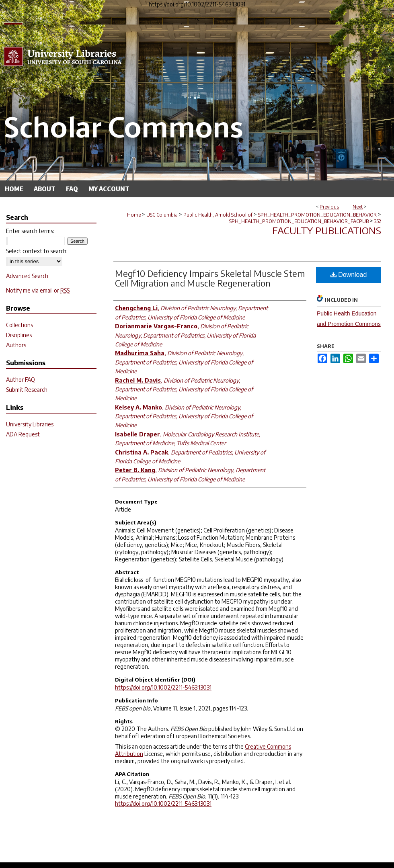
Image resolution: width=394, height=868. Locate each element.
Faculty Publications (327, 230)
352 (378, 221)
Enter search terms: (30, 231)
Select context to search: (37, 251)
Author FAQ (21, 380)
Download (349, 275)
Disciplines (19, 335)
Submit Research (27, 390)
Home (134, 215)
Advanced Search (27, 276)
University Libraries (30, 424)
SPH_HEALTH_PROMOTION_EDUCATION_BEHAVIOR (317, 215)
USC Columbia (162, 215)
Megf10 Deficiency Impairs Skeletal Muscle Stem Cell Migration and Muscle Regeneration (210, 278)
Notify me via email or (38, 290)
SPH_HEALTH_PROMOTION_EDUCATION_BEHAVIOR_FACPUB (299, 221)
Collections (19, 325)
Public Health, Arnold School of (218, 215)
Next (358, 207)
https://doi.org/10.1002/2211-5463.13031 (163, 687)
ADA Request (23, 434)
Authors (16, 345)
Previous (329, 207)
